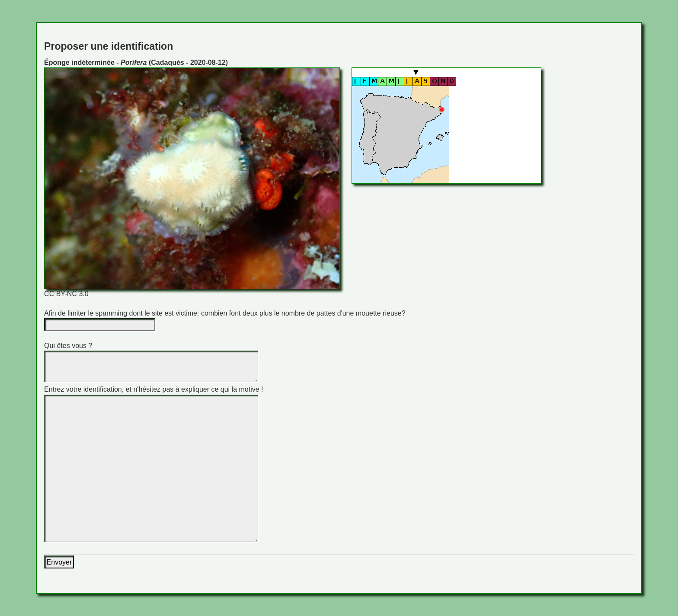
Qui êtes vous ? (68, 346)
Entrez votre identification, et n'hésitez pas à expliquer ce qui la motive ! (154, 389)
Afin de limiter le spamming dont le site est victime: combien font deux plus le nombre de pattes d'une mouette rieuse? (225, 313)
